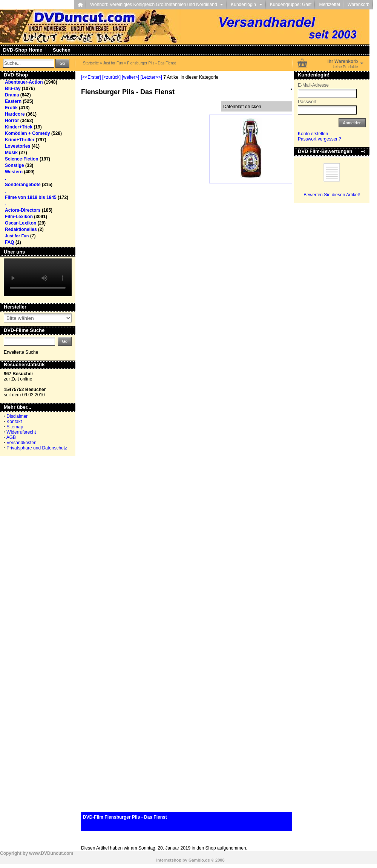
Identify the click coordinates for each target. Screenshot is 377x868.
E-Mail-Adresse (313, 85)
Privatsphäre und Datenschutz (37, 448)
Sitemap (15, 427)
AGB (11, 437)
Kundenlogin (246, 5)
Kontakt (14, 422)
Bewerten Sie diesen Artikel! (332, 195)
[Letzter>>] (151, 77)
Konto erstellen (313, 134)
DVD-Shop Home (23, 50)
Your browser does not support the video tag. (38, 277)
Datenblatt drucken (242, 107)
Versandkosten (21, 443)
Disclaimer (17, 416)
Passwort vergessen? (320, 139)
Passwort (307, 102)
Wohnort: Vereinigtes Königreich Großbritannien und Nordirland (157, 5)
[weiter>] (130, 77)
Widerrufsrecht (21, 432)
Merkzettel (329, 5)
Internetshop (169, 860)
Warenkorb (359, 5)
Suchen (62, 50)
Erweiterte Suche (21, 352)
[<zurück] (111, 77)
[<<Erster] (91, 77)
